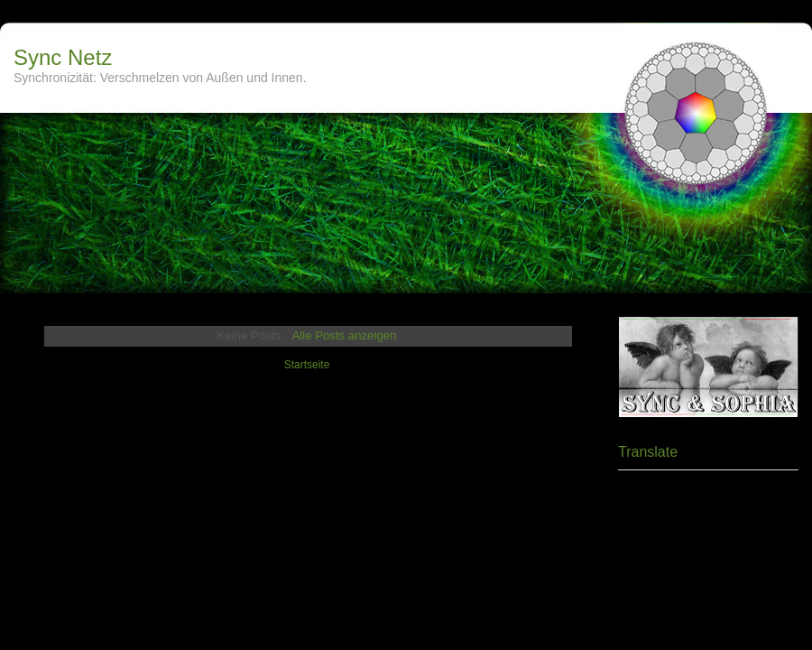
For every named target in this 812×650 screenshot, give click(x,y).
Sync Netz (63, 57)
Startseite (307, 365)
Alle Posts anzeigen (345, 335)
